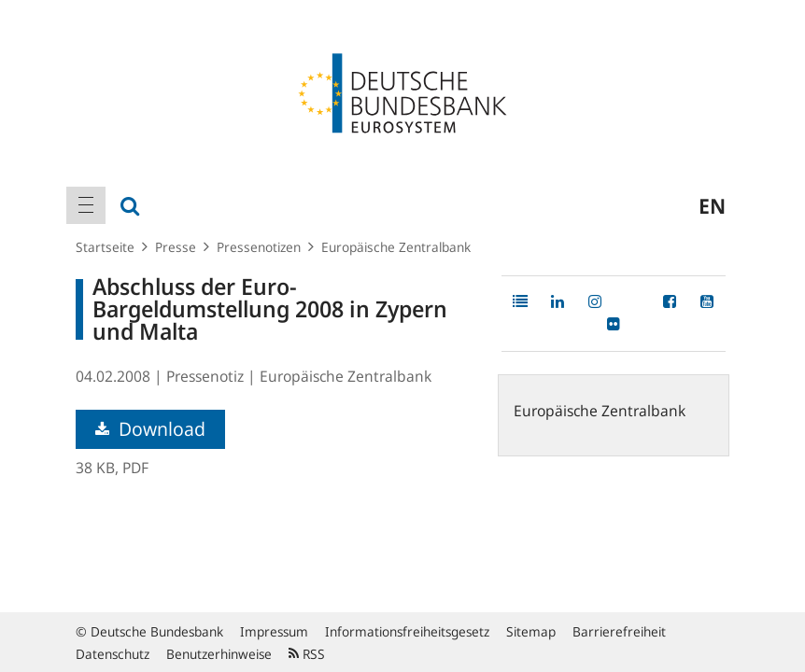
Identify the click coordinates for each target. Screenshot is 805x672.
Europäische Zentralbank (396, 247)
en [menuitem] (712, 205)
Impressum (274, 631)
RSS (307, 654)
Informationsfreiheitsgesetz (407, 631)
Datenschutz (113, 654)
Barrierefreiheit (619, 631)
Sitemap (531, 631)
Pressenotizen (259, 247)
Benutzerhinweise (219, 654)
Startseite (105, 247)
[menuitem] (86, 205)
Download (150, 429)
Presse (176, 247)
